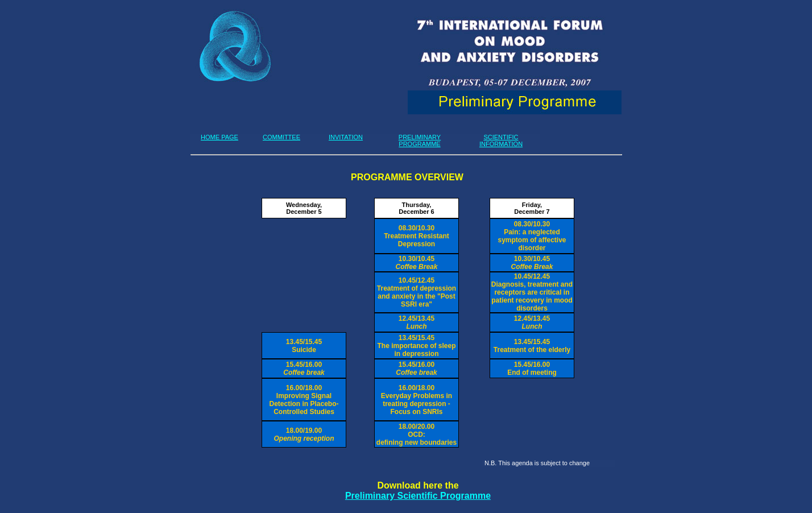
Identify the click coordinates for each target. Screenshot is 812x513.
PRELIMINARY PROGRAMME (420, 140)
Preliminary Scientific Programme (418, 496)
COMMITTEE (281, 137)
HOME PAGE (219, 137)
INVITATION (346, 137)
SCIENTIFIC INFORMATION (501, 140)
